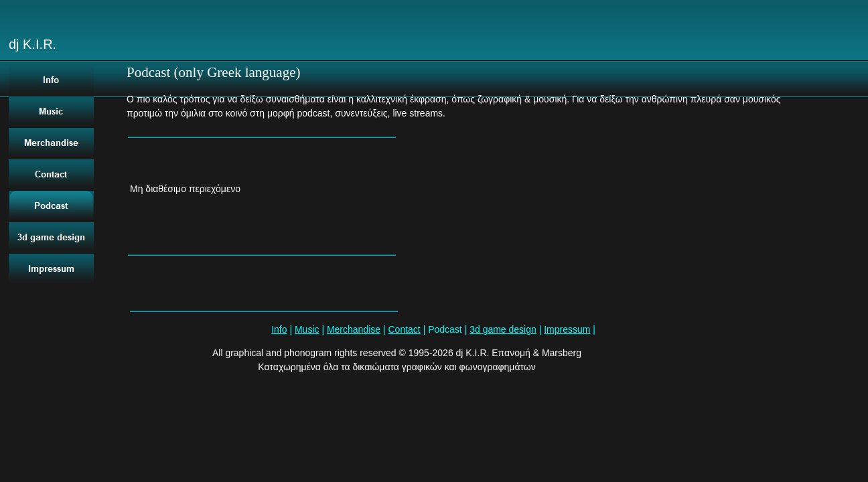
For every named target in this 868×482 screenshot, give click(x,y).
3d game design (503, 329)
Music (307, 329)
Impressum (567, 329)
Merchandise (354, 329)
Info (279, 329)
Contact (405, 329)
